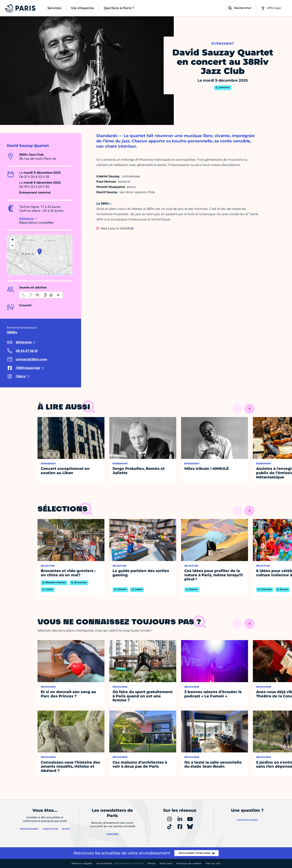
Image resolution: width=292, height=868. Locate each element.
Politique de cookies (189, 863)
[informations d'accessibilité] (41, 295)
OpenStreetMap (58, 274)
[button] (40, 252)
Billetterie (26, 219)
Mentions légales (82, 863)
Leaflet (40, 274)
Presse (152, 863)
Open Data (166, 863)
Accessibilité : (120, 863)
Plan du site (213, 863)
